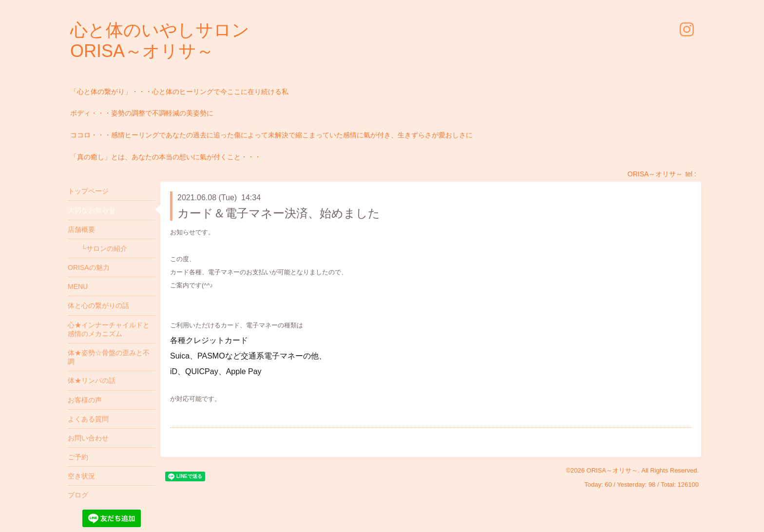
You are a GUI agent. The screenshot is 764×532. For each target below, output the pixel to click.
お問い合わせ (88, 438)
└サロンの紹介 (97, 248)
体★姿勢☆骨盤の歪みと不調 (109, 357)
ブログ (78, 495)
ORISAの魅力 (89, 267)
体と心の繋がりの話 (98, 305)
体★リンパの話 (92, 380)
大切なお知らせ (92, 210)
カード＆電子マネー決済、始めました (279, 213)
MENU (78, 286)
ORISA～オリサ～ (612, 470)
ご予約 (78, 457)
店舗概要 (81, 229)
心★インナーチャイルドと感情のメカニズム (109, 329)
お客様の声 (85, 400)
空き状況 (81, 476)
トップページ (88, 191)
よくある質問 (88, 419)
